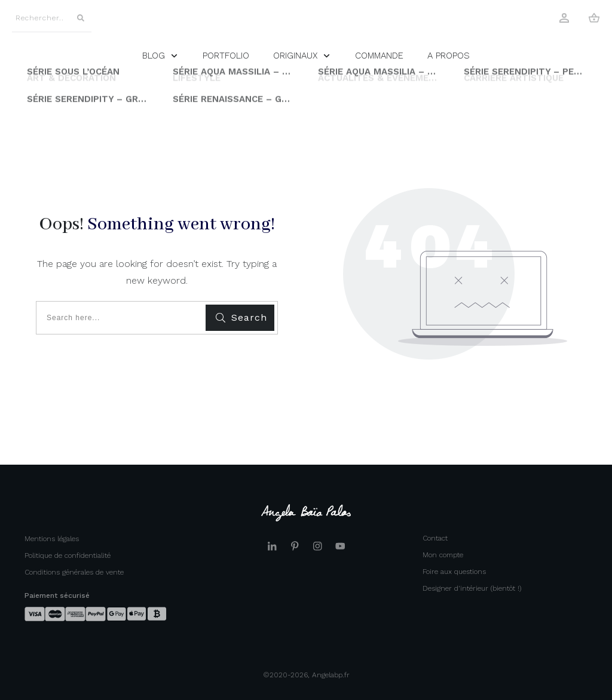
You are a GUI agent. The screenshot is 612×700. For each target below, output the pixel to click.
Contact (435, 538)
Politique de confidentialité (68, 555)
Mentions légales (52, 539)
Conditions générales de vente (74, 572)
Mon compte (443, 555)
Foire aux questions (454, 572)
